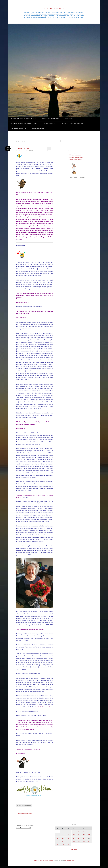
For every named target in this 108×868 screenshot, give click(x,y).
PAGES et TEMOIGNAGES (51, 119)
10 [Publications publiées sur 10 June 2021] (74, 835)
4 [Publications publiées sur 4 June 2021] (79, 832)
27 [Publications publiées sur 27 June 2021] (89, 841)
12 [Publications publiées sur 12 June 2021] (84, 835)
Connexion (73, 153)
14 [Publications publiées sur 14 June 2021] (58, 838)
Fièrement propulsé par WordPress (43, 860)
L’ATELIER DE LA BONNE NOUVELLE (73, 124)
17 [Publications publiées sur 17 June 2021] (74, 838)
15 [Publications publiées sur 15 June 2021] (63, 838)
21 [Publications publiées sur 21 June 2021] (58, 841)
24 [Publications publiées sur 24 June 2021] (74, 841)
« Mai (71, 849)
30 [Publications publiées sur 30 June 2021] (69, 845)
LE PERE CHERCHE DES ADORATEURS (23, 119)
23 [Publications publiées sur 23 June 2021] (69, 841)
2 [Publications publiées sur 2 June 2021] (69, 832)
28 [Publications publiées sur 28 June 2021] (58, 845)
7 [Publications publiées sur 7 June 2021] (58, 835)
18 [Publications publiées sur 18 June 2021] (79, 838)
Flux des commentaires (76, 157)
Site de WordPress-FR (76, 159)
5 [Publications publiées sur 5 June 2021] (84, 832)
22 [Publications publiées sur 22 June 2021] (63, 841)
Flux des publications (75, 155)
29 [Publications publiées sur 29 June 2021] (63, 845)
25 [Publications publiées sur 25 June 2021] (79, 841)
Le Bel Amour (23, 148)
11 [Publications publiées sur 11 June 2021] (79, 835)
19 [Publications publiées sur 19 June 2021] (84, 838)
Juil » (76, 849)
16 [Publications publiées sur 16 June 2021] (69, 838)
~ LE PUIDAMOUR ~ (54, 9)
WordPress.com (70, 860)
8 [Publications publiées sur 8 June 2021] (63, 835)
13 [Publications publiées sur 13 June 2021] (89, 835)
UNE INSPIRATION (49, 124)
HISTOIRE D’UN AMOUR (18, 128)
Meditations (27, 805)
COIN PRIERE (70, 119)
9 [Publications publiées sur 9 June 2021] (69, 835)
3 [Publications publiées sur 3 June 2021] (74, 832)
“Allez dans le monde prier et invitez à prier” (24, 124)
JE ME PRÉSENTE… (39, 128)
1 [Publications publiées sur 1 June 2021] (63, 832)
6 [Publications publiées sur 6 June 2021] (89, 832)
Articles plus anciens (24, 813)
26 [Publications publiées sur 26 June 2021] (84, 841)
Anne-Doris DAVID (28, 151)
